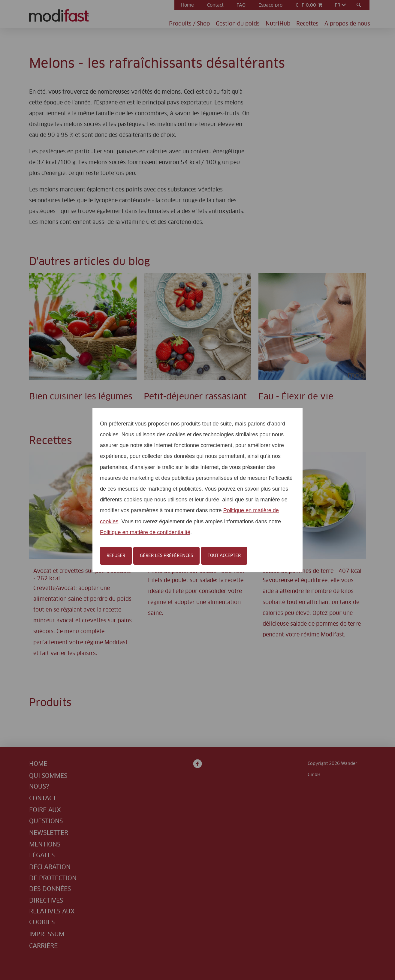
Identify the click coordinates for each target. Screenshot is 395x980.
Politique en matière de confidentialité (145, 532)
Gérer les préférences (166, 556)
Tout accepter (224, 556)
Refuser (116, 556)
